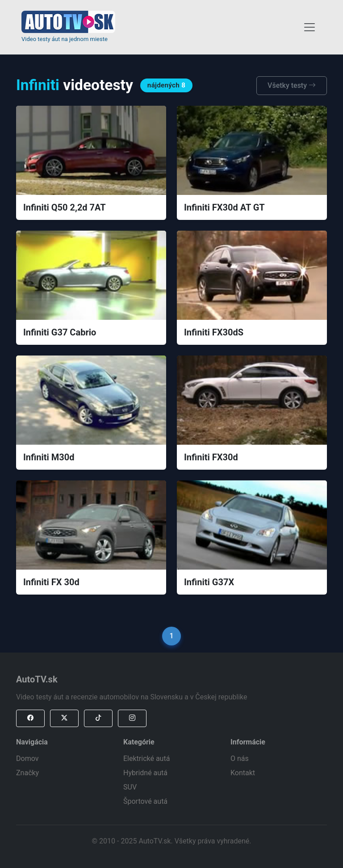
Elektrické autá (146, 758)
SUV (130, 787)
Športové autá (145, 801)
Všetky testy (292, 85)
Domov (27, 758)
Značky (27, 773)
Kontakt (243, 773)
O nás (240, 758)
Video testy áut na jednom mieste (65, 39)
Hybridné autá (145, 773)
